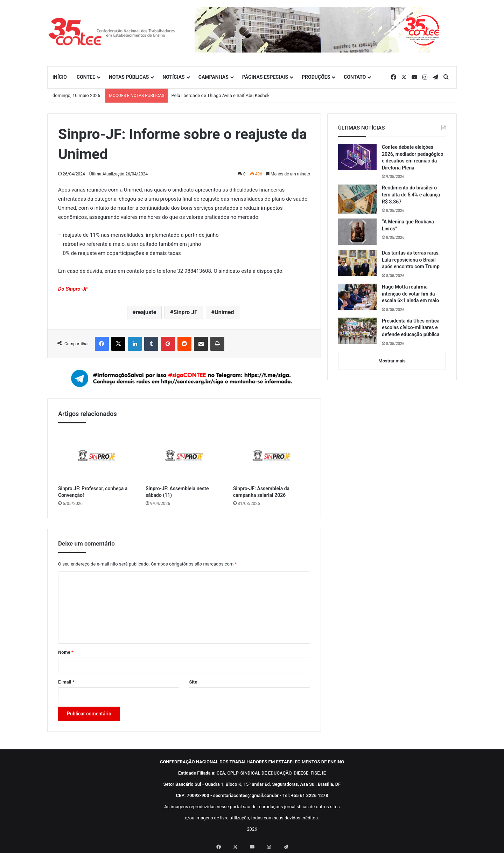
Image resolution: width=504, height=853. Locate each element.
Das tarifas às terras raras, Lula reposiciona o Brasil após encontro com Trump (411, 260)
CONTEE (86, 77)
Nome (66, 652)
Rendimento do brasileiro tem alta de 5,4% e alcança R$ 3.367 (411, 195)
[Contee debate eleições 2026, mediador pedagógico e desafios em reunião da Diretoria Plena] (357, 157)
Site (193, 682)
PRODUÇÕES (316, 77)
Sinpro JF (185, 312)
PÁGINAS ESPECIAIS (265, 77)
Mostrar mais (392, 361)
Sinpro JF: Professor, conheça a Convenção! (93, 492)
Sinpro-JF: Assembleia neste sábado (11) (177, 492)
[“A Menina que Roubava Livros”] (357, 232)
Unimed (224, 312)
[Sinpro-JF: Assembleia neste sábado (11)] (184, 456)
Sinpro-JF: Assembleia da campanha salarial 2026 (261, 492)
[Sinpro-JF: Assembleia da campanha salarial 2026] (272, 456)
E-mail (66, 682)
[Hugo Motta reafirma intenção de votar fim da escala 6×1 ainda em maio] (357, 297)
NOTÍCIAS (173, 77)
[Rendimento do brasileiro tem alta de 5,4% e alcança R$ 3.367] (357, 199)
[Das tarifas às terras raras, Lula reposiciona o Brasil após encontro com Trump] (357, 263)
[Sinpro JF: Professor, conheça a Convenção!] (97, 456)
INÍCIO (60, 77)
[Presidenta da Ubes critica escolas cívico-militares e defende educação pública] (357, 331)
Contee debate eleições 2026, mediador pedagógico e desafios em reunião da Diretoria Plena (412, 157)
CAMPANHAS (213, 77)
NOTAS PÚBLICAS (129, 77)
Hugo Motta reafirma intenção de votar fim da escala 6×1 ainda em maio (410, 294)
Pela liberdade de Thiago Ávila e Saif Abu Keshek (220, 95)
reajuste (146, 312)
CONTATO (355, 77)
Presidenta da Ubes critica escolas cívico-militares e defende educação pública (411, 328)
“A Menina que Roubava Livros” (408, 225)
